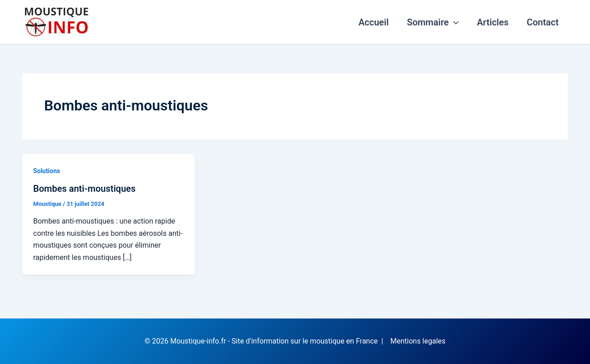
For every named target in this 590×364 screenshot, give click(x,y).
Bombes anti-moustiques (84, 189)
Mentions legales (418, 341)
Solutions (47, 171)
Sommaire (433, 22)
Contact (543, 22)
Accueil (374, 22)
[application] (454, 22)
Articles (493, 22)
